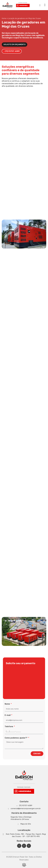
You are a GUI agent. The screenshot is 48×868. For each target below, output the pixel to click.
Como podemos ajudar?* (16, 738)
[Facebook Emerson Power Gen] (19, 846)
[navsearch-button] (40, 5)
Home (4, 18)
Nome (8, 704)
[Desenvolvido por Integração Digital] (24, 865)
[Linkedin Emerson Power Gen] (24, 846)
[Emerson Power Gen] (16, 5)
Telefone (9, 726)
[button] (45, 5)
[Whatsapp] (24, 805)
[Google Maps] (24, 835)
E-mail (8, 715)
